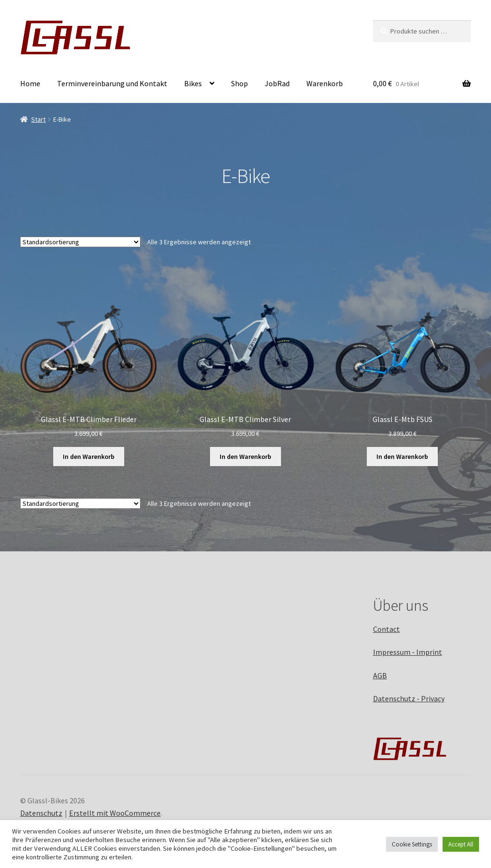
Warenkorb (325, 83)
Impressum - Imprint (408, 652)
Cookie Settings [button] (412, 844)
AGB (380, 675)
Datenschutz (41, 813)
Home (30, 83)
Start (38, 119)
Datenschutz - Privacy (409, 698)
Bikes (193, 83)
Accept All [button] (461, 844)
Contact (386, 629)
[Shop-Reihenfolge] (80, 242)
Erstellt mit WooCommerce (115, 813)
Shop (240, 83)
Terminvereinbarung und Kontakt (112, 83)
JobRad (277, 83)
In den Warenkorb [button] (89, 457)
